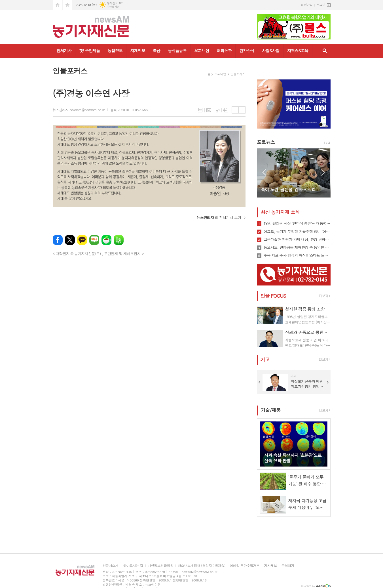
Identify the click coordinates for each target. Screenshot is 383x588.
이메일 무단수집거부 (245, 566)
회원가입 (307, 5)
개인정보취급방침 (160, 566)
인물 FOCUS (273, 296)
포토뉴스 (266, 142)
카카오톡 (82, 240)
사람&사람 (271, 51)
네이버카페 (106, 240)
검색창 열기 (325, 51)
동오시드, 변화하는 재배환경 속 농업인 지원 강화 (297, 247)
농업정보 (115, 51)
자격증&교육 (298, 51)
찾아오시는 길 (133, 566)
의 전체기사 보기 (219, 218)
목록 (200, 110)
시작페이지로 (58, 5)
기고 (265, 360)
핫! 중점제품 (89, 51)
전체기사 (64, 51)
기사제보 (270, 566)
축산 (156, 51)
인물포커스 (238, 74)
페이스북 (58, 240)
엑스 (70, 240)
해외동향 (224, 51)
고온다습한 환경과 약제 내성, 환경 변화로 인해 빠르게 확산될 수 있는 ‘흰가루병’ (297, 240)
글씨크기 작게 (242, 110)
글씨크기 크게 (235, 110)
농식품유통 (177, 51)
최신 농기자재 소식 (280, 212)
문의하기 (288, 566)
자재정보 (138, 51)
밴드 (119, 240)
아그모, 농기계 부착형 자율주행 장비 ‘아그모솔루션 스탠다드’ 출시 (297, 232)
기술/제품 (271, 410)
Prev (264, 172)
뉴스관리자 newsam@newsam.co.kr (79, 110)
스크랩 (226, 110)
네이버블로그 (94, 240)
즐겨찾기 (67, 5)
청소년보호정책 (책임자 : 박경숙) (201, 566)
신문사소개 (111, 566)
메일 (209, 110)
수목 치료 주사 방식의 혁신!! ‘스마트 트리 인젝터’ (297, 255)
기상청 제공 (113, 7)
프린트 (217, 110)
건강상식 (247, 51)
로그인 (321, 5)
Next (323, 172)
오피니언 (202, 51)
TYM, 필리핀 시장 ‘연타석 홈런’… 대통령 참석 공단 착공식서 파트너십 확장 (297, 223)
